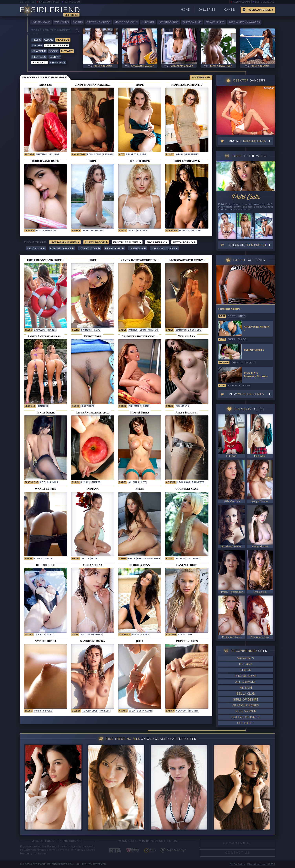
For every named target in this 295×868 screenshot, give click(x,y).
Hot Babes (246, 723)
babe (85, 231)
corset (171, 482)
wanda (48, 559)
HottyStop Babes (246, 717)
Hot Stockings (168, 22)
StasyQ (246, 670)
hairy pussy (95, 635)
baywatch (40, 330)
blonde (29, 155)
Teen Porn (62, 22)
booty (232, 316)
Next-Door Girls (126, 22)
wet (83, 635)
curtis (38, 559)
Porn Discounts (164, 249)
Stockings (58, 63)
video (132, 231)
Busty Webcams (265, 2)
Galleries (207, 10)
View (246, 394)
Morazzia (137, 249)
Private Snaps (215, 22)
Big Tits (78, 22)
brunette (132, 155)
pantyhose (31, 482)
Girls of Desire (246, 700)
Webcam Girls (260, 10)
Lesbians (30, 406)
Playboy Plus (192, 22)
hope (97, 330)
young (76, 559)
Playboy (63, 40)
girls (136, 482)
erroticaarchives (149, 559)
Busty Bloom (72, 2)
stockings (184, 482)
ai (129, 482)
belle (132, 559)
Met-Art (246, 664)
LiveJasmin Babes (49, 2)
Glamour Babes (246, 706)
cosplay (40, 635)
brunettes (50, 231)
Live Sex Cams (41, 22)
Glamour (39, 51)
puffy (37, 711)
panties (133, 330)
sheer (231, 339)
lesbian (108, 155)
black (76, 482)
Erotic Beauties (127, 243)
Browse (247, 141)
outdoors (193, 559)
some (146, 406)
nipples (47, 711)
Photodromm (246, 676)
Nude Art (148, 22)
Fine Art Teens (62, 249)
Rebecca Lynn (141, 635)
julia (132, 711)
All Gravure (246, 682)
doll (50, 635)
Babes (123, 330)
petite (85, 559)
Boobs (54, 51)
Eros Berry (157, 243)
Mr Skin (246, 688)
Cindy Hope (146, 330)
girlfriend (192, 155)
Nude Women (246, 712)
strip (242, 316)
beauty (250, 363)
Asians (49, 40)
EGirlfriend (50, 10)
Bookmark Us (201, 78)
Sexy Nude (36, 249)
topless (105, 711)
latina (170, 711)
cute (222, 339)
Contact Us (238, 853)
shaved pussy (44, 155)
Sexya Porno (184, 243)
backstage (79, 155)
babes (52, 330)
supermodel (90, 711)
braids (242, 339)
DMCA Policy (237, 864)
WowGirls (246, 659)
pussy (85, 482)
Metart (67, 51)
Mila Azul (40, 63)
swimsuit (87, 330)
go (156, 330)
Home (185, 10)
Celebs (37, 46)
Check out (248, 245)
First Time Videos (99, 22)
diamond (181, 330)
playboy (142, 231)
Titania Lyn (182, 406)
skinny (179, 155)
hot (57, 155)
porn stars (94, 155)
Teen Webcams (242, 2)
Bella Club (246, 694)
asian (75, 635)
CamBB (230, 10)
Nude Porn (115, 249)
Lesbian (55, 57)
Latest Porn (90, 249)
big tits (194, 711)
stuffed (95, 482)
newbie (76, 231)
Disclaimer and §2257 (261, 864)
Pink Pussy (135, 406)
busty (170, 155)
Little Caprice (57, 46)
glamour (53, 482)
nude (143, 155)
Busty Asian (144, 711)
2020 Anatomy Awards (244, 22)
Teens (37, 40)
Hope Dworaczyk (190, 231)
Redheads (39, 57)
